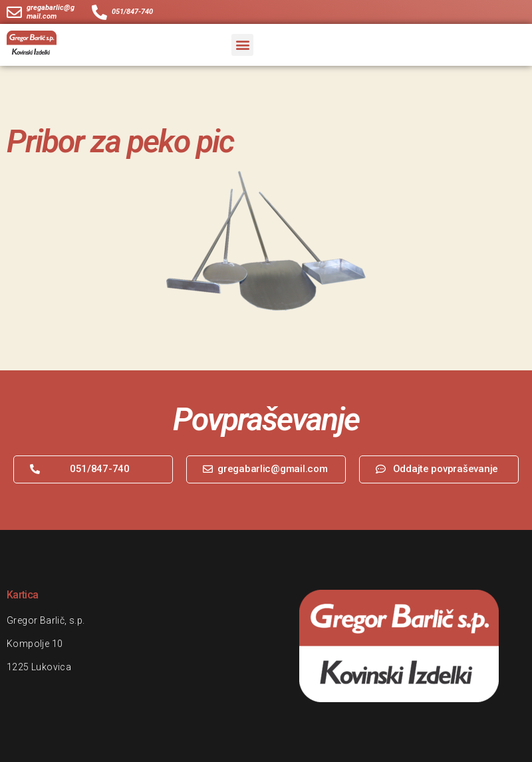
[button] (242, 45)
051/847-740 (132, 12)
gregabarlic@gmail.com (51, 12)
